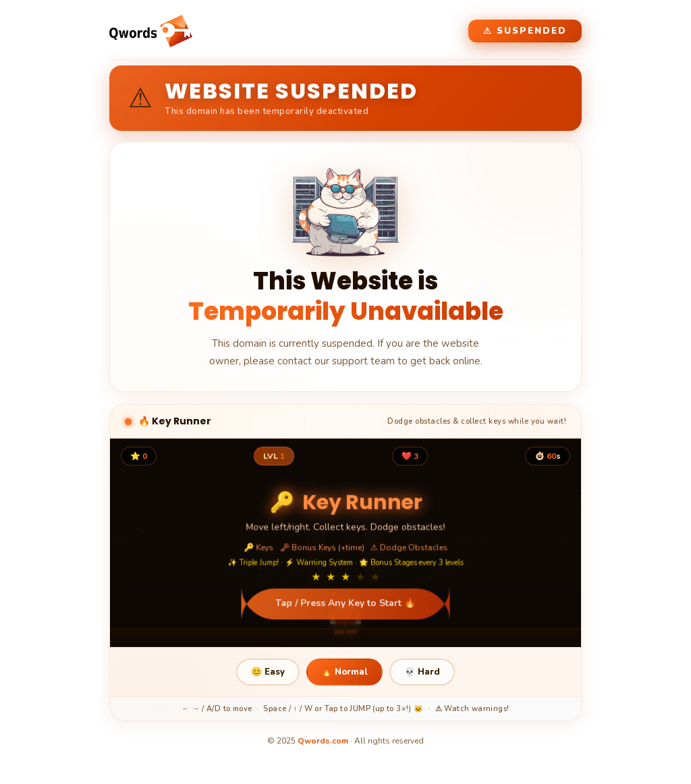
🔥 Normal (344, 672)
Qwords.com (323, 741)
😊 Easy (268, 672)
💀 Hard (422, 672)
